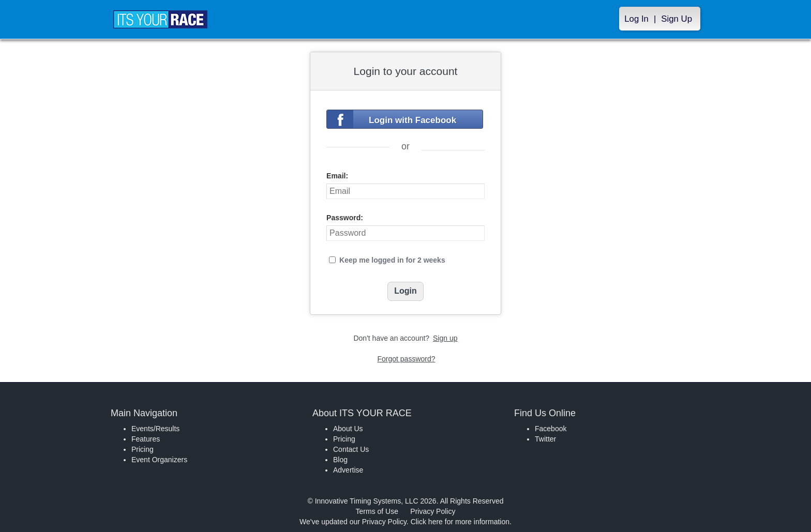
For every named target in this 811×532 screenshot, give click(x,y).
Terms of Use (377, 511)
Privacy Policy (433, 511)
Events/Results (155, 429)
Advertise (348, 470)
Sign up (445, 338)
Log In (636, 19)
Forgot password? (406, 359)
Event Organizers (159, 460)
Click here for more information (460, 522)
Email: (337, 176)
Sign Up (677, 19)
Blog (340, 460)
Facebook (551, 429)
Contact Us (351, 449)
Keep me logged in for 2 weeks (392, 260)
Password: (345, 218)
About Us (348, 429)
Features (146, 439)
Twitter (545, 439)
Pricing (142, 449)
